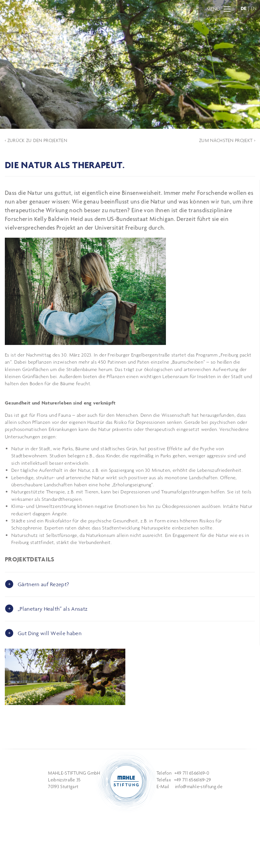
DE (244, 8)
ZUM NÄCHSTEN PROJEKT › (227, 140)
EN (254, 8)
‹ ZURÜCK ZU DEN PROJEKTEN (36, 140)
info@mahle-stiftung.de (199, 787)
